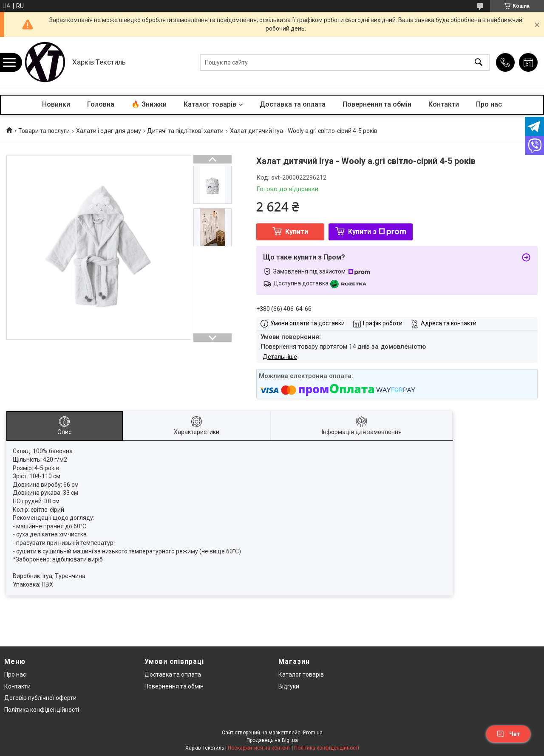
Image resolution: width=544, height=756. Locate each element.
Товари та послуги (44, 131)
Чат (508, 734)
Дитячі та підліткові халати (185, 131)
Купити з (377, 232)
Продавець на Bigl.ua (272, 740)
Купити (297, 232)
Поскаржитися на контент (259, 748)
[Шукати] (479, 63)
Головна (101, 104)
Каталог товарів (210, 104)
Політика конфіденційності (42, 710)
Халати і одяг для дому (109, 131)
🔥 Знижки (149, 104)
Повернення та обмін (377, 104)
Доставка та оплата (293, 104)
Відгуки (289, 686)
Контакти (444, 104)
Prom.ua (313, 733)
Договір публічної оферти (40, 698)
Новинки (56, 104)
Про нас (489, 104)
